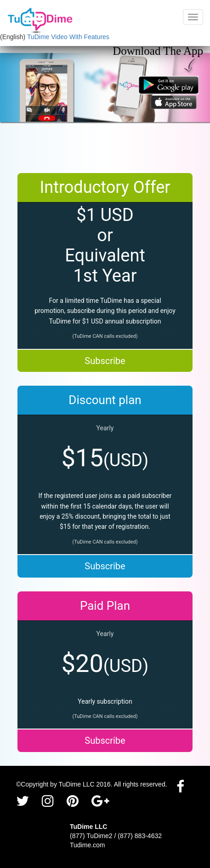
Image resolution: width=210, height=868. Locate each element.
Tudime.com (88, 845)
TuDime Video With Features (68, 37)
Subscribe (105, 361)
